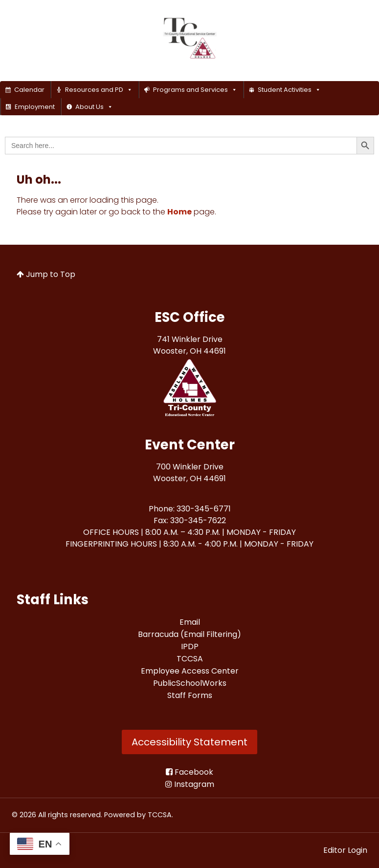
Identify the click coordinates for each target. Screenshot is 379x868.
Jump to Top (46, 274)
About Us (94, 107)
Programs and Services (195, 90)
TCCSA (160, 815)
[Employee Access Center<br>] (190, 671)
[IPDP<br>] (190, 646)
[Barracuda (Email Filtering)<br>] (189, 634)
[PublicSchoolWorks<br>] (190, 683)
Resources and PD (99, 90)
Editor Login (345, 850)
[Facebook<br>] (189, 772)
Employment (35, 107)
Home (179, 212)
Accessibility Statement (189, 742)
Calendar (29, 90)
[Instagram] (190, 784)
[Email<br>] (190, 622)
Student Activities (289, 90)
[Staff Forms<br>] (190, 695)
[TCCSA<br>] (190, 659)
